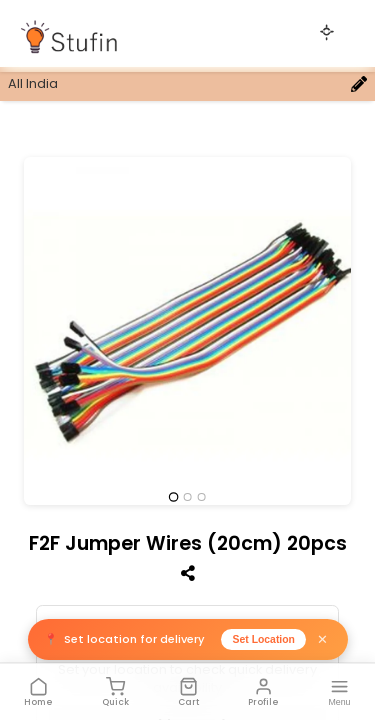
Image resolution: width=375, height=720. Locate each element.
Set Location (264, 639)
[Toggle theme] (327, 32)
